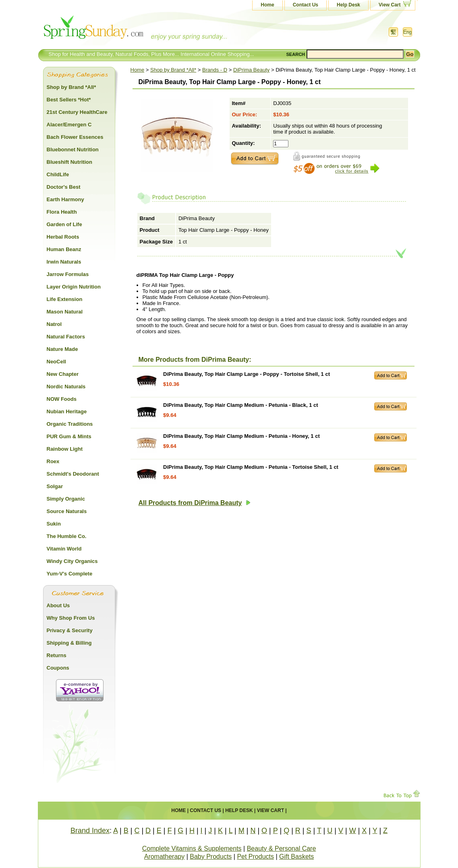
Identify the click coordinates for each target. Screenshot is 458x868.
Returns (57, 655)
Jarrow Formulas (68, 274)
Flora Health (62, 212)
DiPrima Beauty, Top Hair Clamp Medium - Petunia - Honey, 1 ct (241, 436)
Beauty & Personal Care (282, 848)
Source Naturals (67, 511)
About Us (58, 605)
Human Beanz (64, 249)
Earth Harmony (65, 199)
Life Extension (65, 299)
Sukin (54, 524)
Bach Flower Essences (75, 137)
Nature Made (62, 349)
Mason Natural (65, 312)
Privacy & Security (70, 630)
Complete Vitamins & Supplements (192, 848)
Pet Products (255, 857)
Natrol (54, 324)
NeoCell (56, 362)
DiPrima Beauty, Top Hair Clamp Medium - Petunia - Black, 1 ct (241, 405)
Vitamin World (64, 549)
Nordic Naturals (66, 387)
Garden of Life (64, 224)
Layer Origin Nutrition (74, 287)
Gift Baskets (296, 857)
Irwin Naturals (64, 262)
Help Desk (348, 5)
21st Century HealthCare (77, 112)
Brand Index (90, 831)
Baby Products (211, 857)
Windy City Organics (72, 561)
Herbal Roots (63, 237)
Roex (53, 461)
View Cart (390, 5)
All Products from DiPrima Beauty (195, 503)
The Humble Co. (67, 536)
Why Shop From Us (71, 618)
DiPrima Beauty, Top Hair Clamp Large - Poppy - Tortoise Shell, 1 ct (247, 374)
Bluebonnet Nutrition (73, 149)
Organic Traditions (70, 424)
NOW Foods (62, 399)
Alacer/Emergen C (69, 125)
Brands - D (215, 70)
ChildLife (58, 174)
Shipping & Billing (69, 643)
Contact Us (306, 5)
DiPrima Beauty (251, 70)
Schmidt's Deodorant (73, 474)
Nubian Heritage (67, 411)
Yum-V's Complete (70, 574)
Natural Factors (66, 337)
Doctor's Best (64, 187)
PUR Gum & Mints (69, 436)
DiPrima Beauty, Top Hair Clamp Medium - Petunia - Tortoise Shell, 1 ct (251, 467)
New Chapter (63, 374)
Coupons (58, 668)
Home (267, 5)
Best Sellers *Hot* (69, 100)
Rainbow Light (65, 449)
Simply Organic (66, 499)
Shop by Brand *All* (173, 70)
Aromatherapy (165, 857)
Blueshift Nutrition (69, 162)
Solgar (55, 486)
